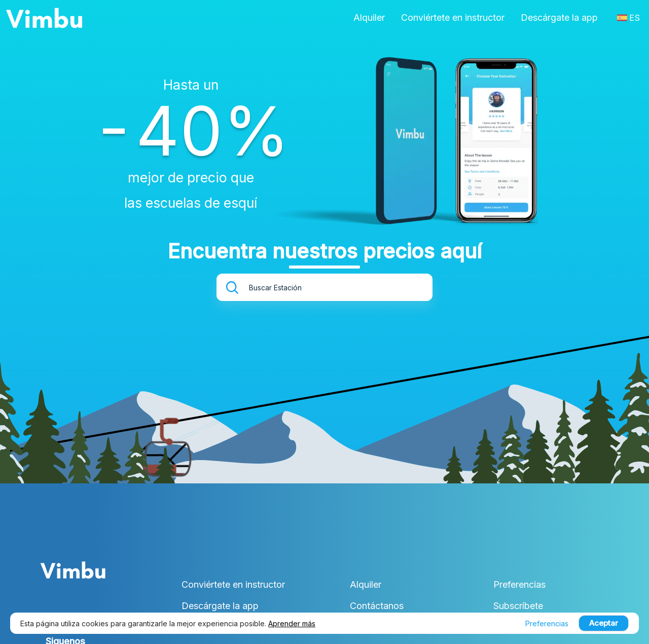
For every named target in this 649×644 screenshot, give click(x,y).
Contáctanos (377, 606)
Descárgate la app (559, 17)
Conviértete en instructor (453, 17)
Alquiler (369, 17)
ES (628, 18)
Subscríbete (518, 606)
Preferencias (519, 584)
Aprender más (292, 623)
